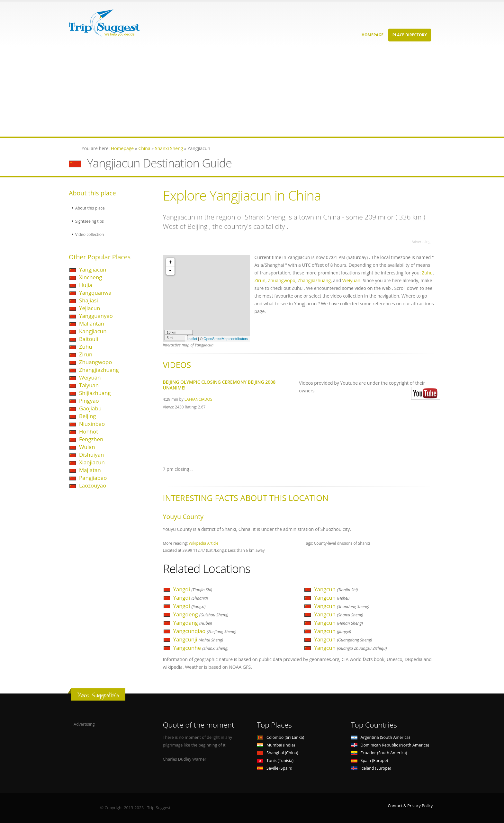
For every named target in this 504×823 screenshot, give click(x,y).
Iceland (371, 768)
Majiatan (90, 470)
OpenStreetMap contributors (226, 339)
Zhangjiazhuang (99, 370)
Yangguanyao (96, 316)
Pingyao (89, 401)
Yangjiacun (93, 269)
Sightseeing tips (90, 221)
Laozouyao (93, 485)
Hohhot (89, 431)
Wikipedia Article (203, 543)
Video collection (90, 234)
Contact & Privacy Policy (410, 806)
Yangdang (193, 623)
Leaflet (192, 339)
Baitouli (89, 339)
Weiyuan (90, 377)
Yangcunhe (201, 648)
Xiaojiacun (92, 462)
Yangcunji (198, 639)
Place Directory (410, 35)
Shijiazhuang (95, 393)
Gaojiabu (90, 408)
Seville (274, 768)
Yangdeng (201, 614)
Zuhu (85, 347)
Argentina (381, 737)
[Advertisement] (193, 92)
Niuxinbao (92, 424)
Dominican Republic (390, 745)
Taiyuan (89, 385)
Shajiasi (89, 300)
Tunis (275, 760)
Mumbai (276, 745)
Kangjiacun (93, 331)
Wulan (87, 447)
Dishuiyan (91, 455)
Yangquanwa (95, 293)
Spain (369, 760)
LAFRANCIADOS (198, 399)
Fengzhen (91, 439)
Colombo (280, 737)
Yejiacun (90, 308)
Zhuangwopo (95, 362)
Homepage (373, 35)
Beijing (87, 416)
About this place (90, 208)
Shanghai (277, 753)
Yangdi (193, 589)
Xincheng (90, 277)
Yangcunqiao (205, 631)
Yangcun (336, 589)
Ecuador (379, 753)
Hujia (85, 285)
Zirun (86, 354)
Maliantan (92, 323)
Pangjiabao (93, 478)
